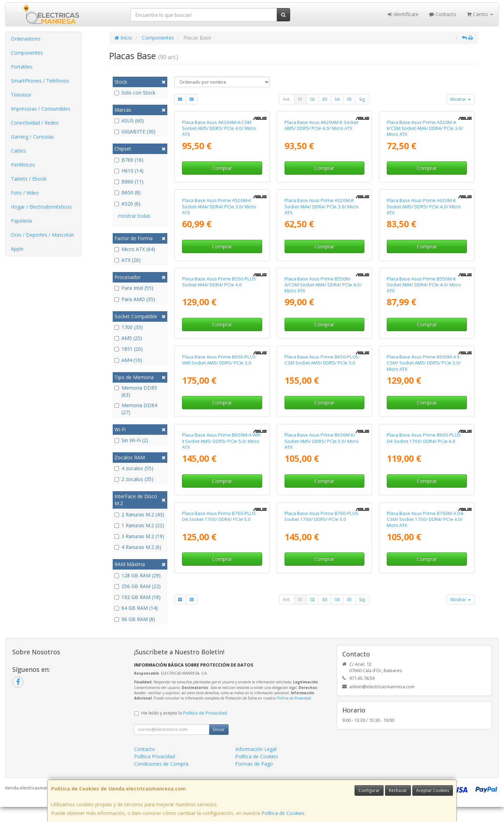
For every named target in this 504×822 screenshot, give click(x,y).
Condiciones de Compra (161, 764)
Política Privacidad (155, 756)
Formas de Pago (254, 764)
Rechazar (398, 790)
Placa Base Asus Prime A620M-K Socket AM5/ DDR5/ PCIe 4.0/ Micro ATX (424, 206)
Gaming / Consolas (32, 137)
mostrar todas (134, 216)
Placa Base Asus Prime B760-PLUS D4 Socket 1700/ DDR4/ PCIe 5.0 (219, 516)
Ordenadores (26, 39)
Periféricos (23, 165)
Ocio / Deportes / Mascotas (43, 235)
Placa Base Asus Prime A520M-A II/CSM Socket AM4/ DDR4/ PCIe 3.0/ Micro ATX (425, 128)
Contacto (443, 14)
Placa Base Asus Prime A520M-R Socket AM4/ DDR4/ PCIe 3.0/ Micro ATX (322, 206)
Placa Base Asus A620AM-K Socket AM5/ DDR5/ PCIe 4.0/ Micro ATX (321, 125)
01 (300, 99)
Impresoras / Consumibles (41, 109)
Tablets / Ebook (29, 179)
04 (337, 99)
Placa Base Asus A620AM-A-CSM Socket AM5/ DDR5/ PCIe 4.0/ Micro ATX (219, 128)
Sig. (362, 99)
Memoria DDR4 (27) (136, 409)
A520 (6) (127, 204)
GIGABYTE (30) (135, 131)
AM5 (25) (128, 338)
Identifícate (403, 14)
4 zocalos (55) (134, 468)
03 (325, 99)
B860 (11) (129, 182)
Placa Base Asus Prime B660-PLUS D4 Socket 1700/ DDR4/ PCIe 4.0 (424, 438)
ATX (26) (128, 260)
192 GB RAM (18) (138, 597)
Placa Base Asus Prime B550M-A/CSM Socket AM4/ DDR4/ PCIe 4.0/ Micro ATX (323, 285)
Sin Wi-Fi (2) (131, 440)
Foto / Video (25, 193)
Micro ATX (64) (135, 249)
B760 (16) (129, 160)
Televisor (21, 95)
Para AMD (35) (135, 299)
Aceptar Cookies (433, 790)
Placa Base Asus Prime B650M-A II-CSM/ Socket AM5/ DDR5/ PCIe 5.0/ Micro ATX (424, 363)
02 (313, 99)
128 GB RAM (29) (138, 575)
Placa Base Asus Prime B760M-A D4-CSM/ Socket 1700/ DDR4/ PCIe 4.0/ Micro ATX (426, 519)
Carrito (480, 14)
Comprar (222, 168)
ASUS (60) (129, 121)
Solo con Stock (135, 93)
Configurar (369, 790)
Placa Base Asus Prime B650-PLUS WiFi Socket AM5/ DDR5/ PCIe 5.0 (219, 360)
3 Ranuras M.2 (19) (139, 536)
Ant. (287, 99)
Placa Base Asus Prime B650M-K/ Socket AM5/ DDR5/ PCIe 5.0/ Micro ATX (322, 441)
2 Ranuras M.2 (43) (139, 514)
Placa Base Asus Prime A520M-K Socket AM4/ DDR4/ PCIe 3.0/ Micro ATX (219, 206)
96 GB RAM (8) (135, 619)
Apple (17, 249)
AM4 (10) (128, 360)
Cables (18, 151)
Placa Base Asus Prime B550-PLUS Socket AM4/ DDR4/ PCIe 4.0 (219, 282)
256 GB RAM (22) (138, 586)
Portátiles (22, 67)
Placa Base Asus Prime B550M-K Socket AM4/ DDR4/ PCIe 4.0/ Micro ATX (424, 285)
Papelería (21, 221)
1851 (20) (129, 349)
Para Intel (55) (134, 288)
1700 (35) (129, 327)
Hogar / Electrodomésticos (41, 207)
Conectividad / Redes (35, 123)
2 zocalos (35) (134, 479)
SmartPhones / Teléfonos (40, 81)
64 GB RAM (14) (136, 608)
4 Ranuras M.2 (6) (138, 547)
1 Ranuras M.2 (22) (139, 525)
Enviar (219, 729)
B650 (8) (128, 192)
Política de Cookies (283, 813)
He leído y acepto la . (185, 713)
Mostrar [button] (461, 99)
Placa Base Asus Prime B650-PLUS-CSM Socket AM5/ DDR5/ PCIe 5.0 (322, 360)
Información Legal (256, 749)
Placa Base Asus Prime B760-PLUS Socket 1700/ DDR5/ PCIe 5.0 (321, 516)
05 (349, 99)
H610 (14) (129, 171)
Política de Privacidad (294, 698)
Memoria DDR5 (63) (136, 391)
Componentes (27, 53)
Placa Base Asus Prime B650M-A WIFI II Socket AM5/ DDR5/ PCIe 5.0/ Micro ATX (221, 441)
